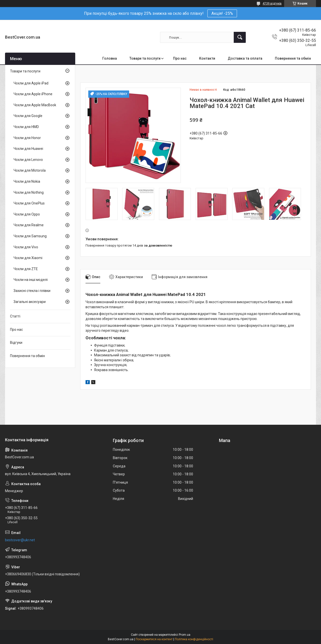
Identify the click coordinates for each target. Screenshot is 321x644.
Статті (15, 316)
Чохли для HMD (26, 127)
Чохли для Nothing (29, 192)
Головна (110, 58)
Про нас (180, 58)
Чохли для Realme (29, 225)
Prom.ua (185, 635)
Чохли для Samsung (30, 236)
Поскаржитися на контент (154, 639)
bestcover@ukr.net (20, 540)
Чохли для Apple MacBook (35, 105)
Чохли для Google (28, 116)
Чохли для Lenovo (28, 160)
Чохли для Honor (27, 138)
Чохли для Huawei (28, 149)
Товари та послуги (145, 58)
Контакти (207, 58)
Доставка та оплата (245, 58)
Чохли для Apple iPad (31, 83)
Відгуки (16, 343)
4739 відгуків (272, 4)
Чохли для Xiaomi (28, 258)
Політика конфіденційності (194, 639)
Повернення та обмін (293, 58)
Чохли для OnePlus (29, 203)
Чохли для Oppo (27, 214)
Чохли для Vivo (26, 247)
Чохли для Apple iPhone (33, 94)
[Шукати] (240, 37)
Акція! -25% (222, 13)
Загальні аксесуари (30, 302)
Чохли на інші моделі (31, 280)
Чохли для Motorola (30, 170)
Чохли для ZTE (26, 269)
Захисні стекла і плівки (32, 291)
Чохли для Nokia (27, 181)
